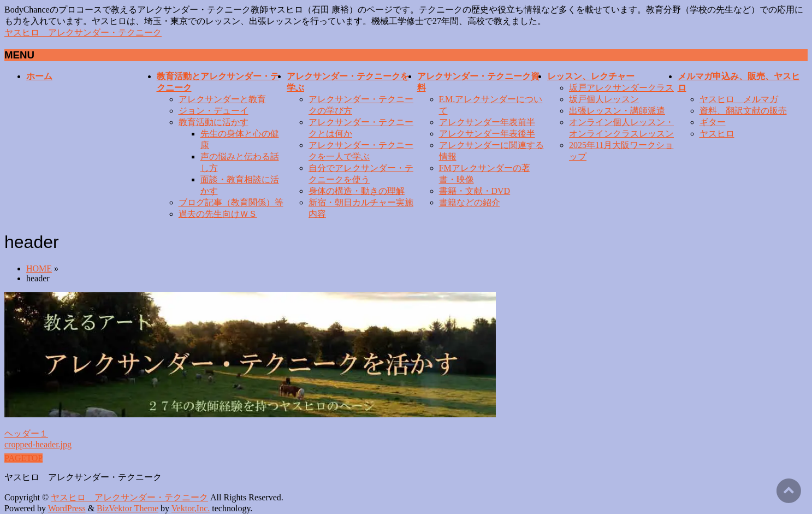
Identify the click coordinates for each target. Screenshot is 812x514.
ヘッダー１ (26, 433)
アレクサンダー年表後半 (487, 134)
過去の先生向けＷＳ (218, 214)
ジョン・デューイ (214, 111)
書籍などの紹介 (470, 202)
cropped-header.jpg (38, 444)
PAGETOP (23, 458)
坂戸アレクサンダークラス (621, 88)
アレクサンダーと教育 (222, 99)
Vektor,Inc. (191, 508)
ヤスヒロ (717, 134)
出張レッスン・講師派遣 (617, 111)
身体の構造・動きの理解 (357, 191)
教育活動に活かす (214, 122)
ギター (713, 122)
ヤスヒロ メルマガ (739, 99)
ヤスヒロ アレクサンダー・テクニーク (83, 33)
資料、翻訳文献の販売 (743, 111)
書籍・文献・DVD (475, 191)
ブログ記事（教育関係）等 (231, 202)
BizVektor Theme (128, 508)
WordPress (67, 508)
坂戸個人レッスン (604, 99)
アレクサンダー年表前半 (487, 122)
